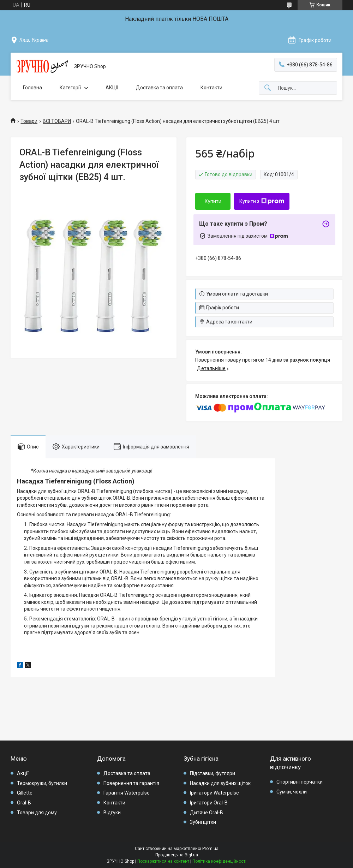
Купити (213, 201)
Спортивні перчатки (300, 782)
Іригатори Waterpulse (214, 793)
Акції (23, 773)
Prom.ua (210, 849)
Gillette (25, 793)
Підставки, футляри (213, 773)
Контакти (211, 88)
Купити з (262, 201)
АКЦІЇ (112, 88)
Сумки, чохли (292, 792)
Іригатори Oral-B (209, 803)
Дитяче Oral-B (207, 813)
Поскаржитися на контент (163, 861)
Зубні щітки (203, 822)
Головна (32, 88)
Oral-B (24, 803)
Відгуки (112, 813)
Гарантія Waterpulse (127, 793)
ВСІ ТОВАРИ (57, 121)
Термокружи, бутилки (42, 783)
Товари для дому (37, 813)
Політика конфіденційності (219, 861)
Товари (29, 121)
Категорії (70, 88)
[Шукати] (268, 88)
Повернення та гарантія (131, 783)
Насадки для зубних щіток (220, 783)
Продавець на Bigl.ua (177, 855)
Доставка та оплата (159, 88)
